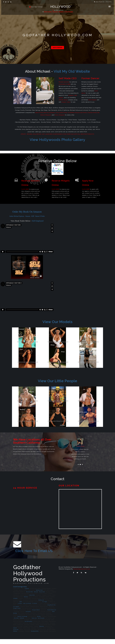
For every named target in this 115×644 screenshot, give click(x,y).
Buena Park (42, 597)
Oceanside (28, 616)
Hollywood (62, 7)
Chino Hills (32, 600)
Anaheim (27, 593)
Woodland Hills (35, 636)
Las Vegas (45, 606)
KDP (33, 216)
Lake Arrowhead (27, 608)
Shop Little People (57, 48)
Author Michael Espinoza (17, 216)
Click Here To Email (37, 7)
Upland (15, 633)
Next (101, 41)
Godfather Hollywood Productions (29, 578)
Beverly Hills (30, 597)
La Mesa (20, 608)
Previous (14, 41)
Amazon (28, 216)
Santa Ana (34, 623)
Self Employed (38, 221)
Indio (21, 606)
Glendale (15, 603)
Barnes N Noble (40, 216)
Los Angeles (16, 611)
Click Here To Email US (29, 553)
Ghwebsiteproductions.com (82, 574)
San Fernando (41, 623)
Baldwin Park (39, 595)
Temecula (41, 631)
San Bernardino (28, 626)
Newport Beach (36, 615)
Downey (26, 602)
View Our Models (57, 322)
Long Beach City (51, 610)
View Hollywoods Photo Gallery (57, 140)
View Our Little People (57, 381)
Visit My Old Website (72, 71)
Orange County (17, 613)
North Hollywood (52, 615)
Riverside (16, 623)
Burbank (36, 597)
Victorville (16, 634)
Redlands (22, 623)
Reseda (39, 621)
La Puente (35, 608)
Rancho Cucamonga (22, 621)
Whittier (15, 636)
